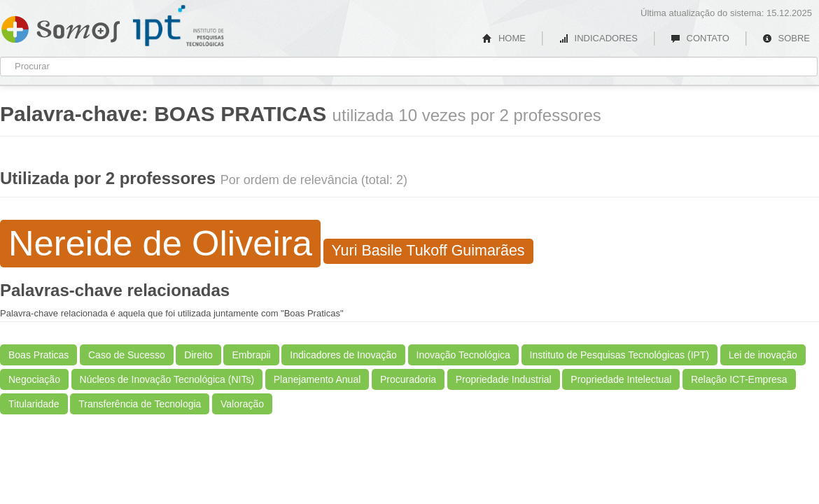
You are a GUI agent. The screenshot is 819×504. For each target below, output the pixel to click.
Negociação (34, 379)
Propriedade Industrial (504, 379)
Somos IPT (61, 27)
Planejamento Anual (317, 379)
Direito (198, 355)
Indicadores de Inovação (343, 355)
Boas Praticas (38, 355)
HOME (504, 38)
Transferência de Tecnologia (140, 404)
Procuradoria (408, 379)
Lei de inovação (763, 355)
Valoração (242, 404)
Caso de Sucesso (127, 355)
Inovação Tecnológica (463, 355)
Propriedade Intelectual (621, 379)
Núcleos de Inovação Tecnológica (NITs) (167, 379)
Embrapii (251, 355)
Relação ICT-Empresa (739, 379)
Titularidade (34, 404)
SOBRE (786, 38)
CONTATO (700, 38)
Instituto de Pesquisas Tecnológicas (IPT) (620, 355)
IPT (178, 26)
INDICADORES (598, 38)
